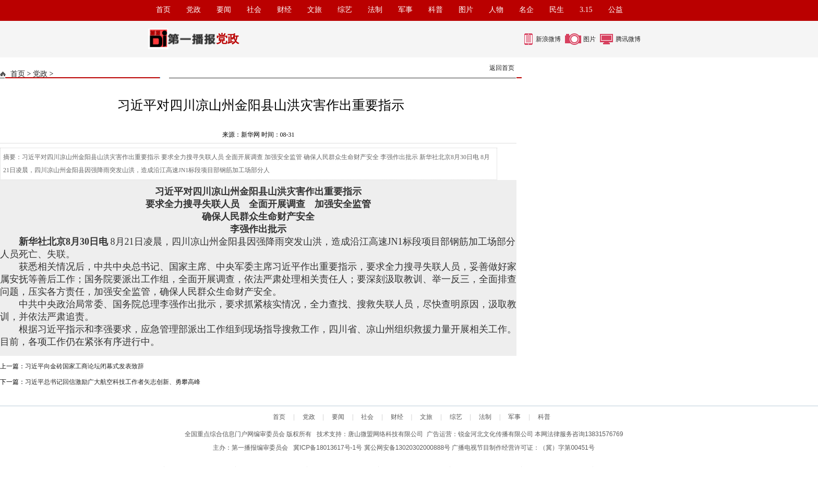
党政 (194, 10)
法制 (375, 10)
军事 (405, 10)
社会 (254, 10)
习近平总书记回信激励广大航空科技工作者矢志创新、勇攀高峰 (113, 382)
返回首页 (502, 68)
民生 (557, 10)
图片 (466, 10)
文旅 (315, 10)
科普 (436, 10)
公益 (616, 10)
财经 (284, 10)
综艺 (345, 10)
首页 (163, 10)
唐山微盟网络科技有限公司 (386, 434)
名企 (526, 10)
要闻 (224, 10)
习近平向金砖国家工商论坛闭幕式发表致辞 (85, 366)
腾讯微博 (628, 39)
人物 (496, 10)
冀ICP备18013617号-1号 (328, 448)
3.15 (586, 10)
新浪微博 (548, 39)
